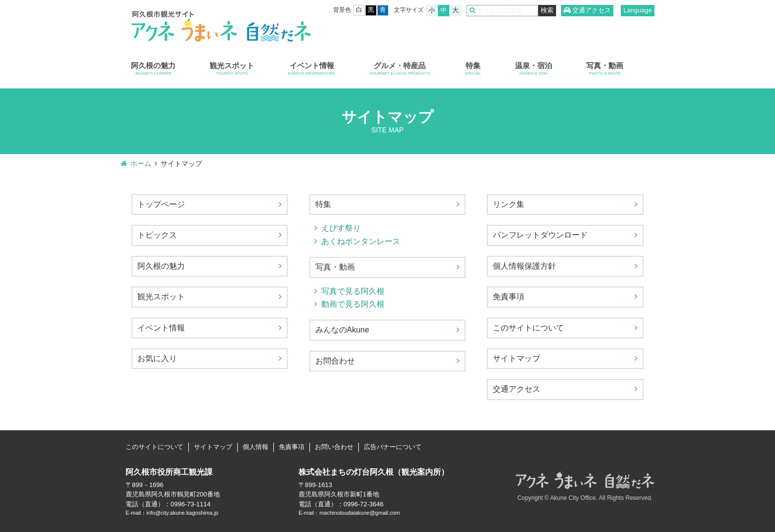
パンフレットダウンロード (540, 235)
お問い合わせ (334, 447)
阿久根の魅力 (153, 69)
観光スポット (232, 69)
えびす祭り (341, 228)
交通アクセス (592, 10)
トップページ (161, 204)
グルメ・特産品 (400, 69)
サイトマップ (517, 358)
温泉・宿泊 (534, 69)
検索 (547, 10)
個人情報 (256, 447)
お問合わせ (335, 361)
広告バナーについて (393, 447)
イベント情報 (312, 69)
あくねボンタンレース (361, 241)
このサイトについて (528, 328)
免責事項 (509, 297)
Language (638, 10)
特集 (473, 69)
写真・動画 (605, 69)
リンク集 (509, 204)
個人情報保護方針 (524, 266)
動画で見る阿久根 (353, 304)
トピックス (157, 235)
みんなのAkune (342, 330)
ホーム (141, 164)
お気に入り (157, 358)
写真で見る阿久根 (353, 291)
